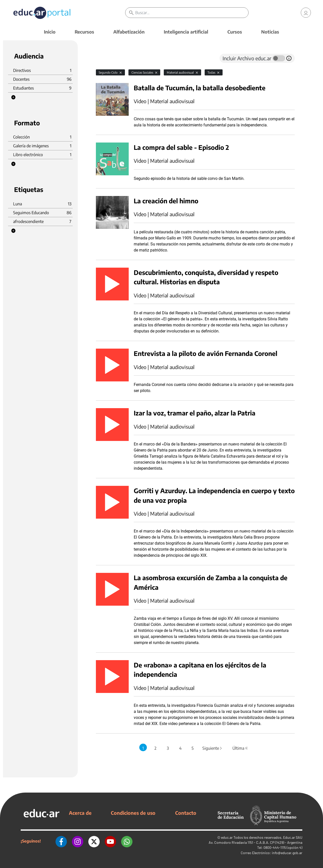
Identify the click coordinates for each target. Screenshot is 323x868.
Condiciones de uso (133, 813)
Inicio (50, 32)
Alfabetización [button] (129, 32)
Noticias (270, 32)
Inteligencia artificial (186, 32)
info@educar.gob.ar (287, 853)
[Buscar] (192, 13)
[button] (13, 97)
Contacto (186, 813)
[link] (306, 13)
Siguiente (212, 748)
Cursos (235, 32)
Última (240, 748)
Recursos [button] (84, 32)
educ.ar (227, 837)
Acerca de (80, 813)
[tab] (106, 58)
